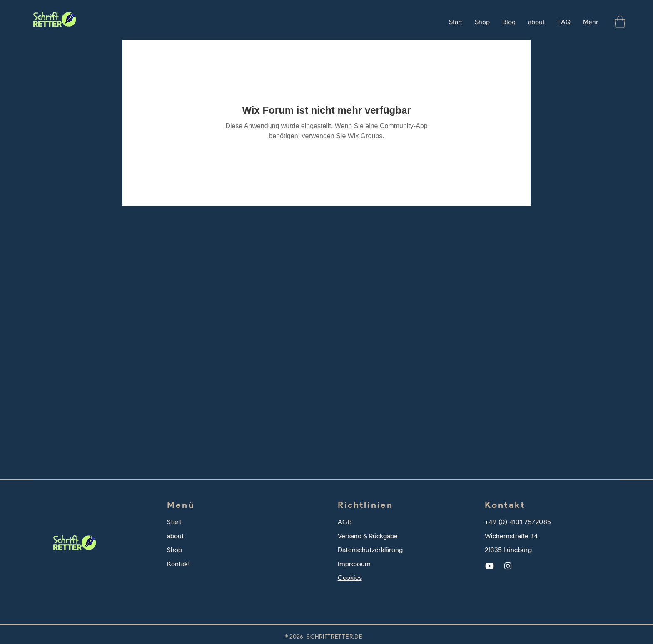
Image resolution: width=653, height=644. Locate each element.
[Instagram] (508, 566)
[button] (620, 22)
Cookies (350, 578)
